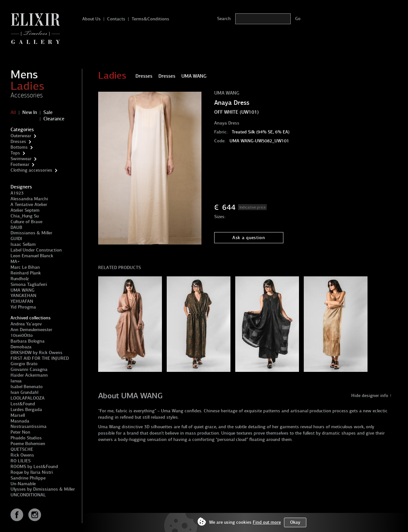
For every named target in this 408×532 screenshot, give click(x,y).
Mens (24, 74)
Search (224, 19)
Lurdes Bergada (26, 410)
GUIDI (16, 239)
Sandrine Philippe (28, 478)
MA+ (15, 262)
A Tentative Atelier (29, 205)
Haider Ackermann (29, 375)
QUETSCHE (22, 449)
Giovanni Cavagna (29, 369)
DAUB (16, 227)
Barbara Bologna (28, 341)
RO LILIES (21, 461)
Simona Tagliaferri (29, 284)
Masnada (20, 421)
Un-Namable (23, 484)
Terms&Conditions (150, 19)
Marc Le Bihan (25, 267)
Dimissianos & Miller (31, 233)
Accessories (27, 95)
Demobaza (21, 347)
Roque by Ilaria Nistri (32, 472)
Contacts (116, 19)
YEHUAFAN (22, 301)
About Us (91, 19)
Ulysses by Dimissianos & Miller (43, 489)
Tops (15, 153)
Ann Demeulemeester (31, 330)
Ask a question (249, 238)
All (13, 112)
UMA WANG (22, 290)
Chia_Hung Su (25, 216)
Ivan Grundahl (24, 392)
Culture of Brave (26, 222)
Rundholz (20, 279)
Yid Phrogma (23, 307)
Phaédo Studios (26, 438)
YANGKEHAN (23, 296)
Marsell (18, 415)
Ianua (16, 381)
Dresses (18, 142)
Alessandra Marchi (29, 199)
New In (30, 112)
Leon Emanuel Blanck (32, 256)
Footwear (20, 164)
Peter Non (20, 432)
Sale (48, 112)
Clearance (54, 119)
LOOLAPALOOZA (28, 398)
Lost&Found (23, 404)
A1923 (17, 193)
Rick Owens (22, 455)
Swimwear (21, 159)
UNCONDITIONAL (28, 495)
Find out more (267, 522)
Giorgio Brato (24, 364)
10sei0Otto (22, 335)
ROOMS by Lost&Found (34, 467)
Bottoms (19, 147)
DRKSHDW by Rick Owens (36, 353)
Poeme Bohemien (28, 444)
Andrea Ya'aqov (26, 324)
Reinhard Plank (26, 273)
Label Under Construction (36, 250)
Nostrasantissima (29, 426)
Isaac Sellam (23, 244)
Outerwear (21, 136)
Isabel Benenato (27, 387)
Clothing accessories (31, 170)
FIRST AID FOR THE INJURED (40, 358)
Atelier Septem (25, 210)
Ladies (27, 86)
